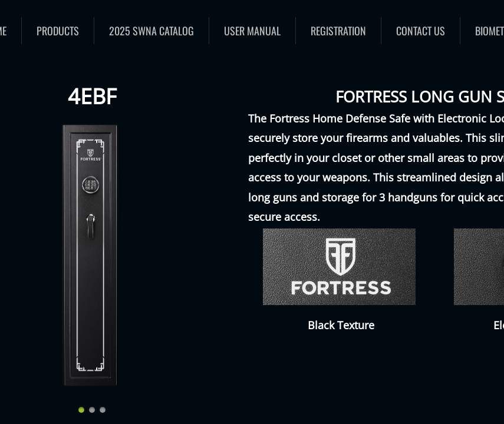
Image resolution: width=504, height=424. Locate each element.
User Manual (252, 31)
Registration (338, 31)
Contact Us (421, 31)
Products (58, 31)
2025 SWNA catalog (151, 31)
